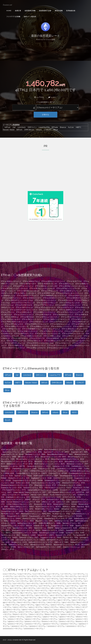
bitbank (38, 130)
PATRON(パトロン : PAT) (10, 514)
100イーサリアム (68, 593)
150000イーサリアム (51, 624)
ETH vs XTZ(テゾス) (37, 338)
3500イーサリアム (42, 612)
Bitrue (55, 130)
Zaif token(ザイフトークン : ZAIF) (48, 547)
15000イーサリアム (67, 617)
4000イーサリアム (57, 612)
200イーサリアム (74, 598)
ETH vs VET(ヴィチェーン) (15, 343)
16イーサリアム (9, 581)
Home (9, 11)
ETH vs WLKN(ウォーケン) (36, 345)
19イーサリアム (49, 581)
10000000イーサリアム (76, 626)
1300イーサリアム (20, 607)
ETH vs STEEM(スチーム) (74, 331)
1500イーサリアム (51, 607)
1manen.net (7, 5)
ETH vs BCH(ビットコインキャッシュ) (73, 286)
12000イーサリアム (34, 617)
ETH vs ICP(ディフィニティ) (79, 296)
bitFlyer (7, 127)
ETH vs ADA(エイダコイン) (11, 281)
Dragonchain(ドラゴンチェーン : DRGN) (28, 480)
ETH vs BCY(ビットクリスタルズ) (42, 288)
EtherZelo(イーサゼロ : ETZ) (45, 485)
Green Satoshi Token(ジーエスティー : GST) (30, 492)
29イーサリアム (17, 586)
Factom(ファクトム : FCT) (33, 488)
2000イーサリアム (45, 610)
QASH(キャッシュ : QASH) (11, 518)
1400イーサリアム (36, 607)
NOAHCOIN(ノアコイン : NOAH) (47, 509)
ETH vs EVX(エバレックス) (70, 303)
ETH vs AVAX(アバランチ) (48, 284)
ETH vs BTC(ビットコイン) (23, 286)
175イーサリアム (30, 598)
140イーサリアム (56, 595)
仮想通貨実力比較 (45, 11)
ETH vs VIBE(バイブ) (16, 345)
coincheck (21, 127)
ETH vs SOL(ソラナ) (9, 331)
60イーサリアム (41, 591)
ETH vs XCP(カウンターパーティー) (70, 293)
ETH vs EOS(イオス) (66, 300)
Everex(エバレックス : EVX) (11, 488)
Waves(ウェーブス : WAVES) (41, 545)
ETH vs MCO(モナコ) (43, 315)
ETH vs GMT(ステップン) (24, 334)
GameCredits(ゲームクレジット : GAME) (43, 490)
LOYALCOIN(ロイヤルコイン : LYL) (19, 504)
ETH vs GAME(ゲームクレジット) (68, 305)
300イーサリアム (20, 600)
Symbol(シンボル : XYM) (75, 533)
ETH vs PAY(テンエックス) (72, 336)
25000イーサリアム (33, 619)
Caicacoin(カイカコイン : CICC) (39, 466)
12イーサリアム (39, 579)
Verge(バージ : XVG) (19, 542)
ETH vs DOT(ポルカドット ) (60, 322)
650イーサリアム (39, 602)
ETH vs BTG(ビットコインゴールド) (14, 288)
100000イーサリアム (33, 624)
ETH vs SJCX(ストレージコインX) (48, 334)
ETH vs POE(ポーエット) (39, 322)
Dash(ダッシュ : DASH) (23, 476)
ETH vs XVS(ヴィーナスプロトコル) (40, 343)
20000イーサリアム (16, 619)
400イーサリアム (49, 600)
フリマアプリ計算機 (13, 17)
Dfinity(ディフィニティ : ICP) (19, 478)
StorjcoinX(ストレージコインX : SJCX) (26, 530)
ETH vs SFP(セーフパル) (11, 329)
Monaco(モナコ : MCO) (43, 504)
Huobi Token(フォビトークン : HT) (63, 495)
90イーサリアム (40, 593)
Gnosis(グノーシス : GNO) (70, 490)
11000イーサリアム (17, 617)
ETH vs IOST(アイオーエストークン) (24, 310)
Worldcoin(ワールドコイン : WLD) (67, 545)
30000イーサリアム (50, 619)
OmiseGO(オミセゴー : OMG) (12, 511)
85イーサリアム (26, 593)
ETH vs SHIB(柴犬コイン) (32, 329)
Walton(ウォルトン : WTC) (18, 545)
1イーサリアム (66, 574)
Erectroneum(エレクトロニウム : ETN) (46, 483)
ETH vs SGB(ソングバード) (28, 331)
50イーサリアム (28, 591)
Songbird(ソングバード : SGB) (62, 526)
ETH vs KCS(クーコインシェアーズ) (70, 312)
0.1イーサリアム (39, 574)
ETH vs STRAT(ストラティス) (73, 334)
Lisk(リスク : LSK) (63, 502)
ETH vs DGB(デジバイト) (12, 298)
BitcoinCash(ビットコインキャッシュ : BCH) (33, 459)
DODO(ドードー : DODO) (63, 478)
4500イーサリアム (73, 612)
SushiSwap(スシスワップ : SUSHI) (25, 533)
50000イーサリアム (32, 621)
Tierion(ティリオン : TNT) (29, 537)
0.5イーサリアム (53, 574)
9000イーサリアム (68, 614)
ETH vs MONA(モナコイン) (63, 315)
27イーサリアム (74, 583)
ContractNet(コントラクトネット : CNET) (31, 473)
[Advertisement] (45, 60)
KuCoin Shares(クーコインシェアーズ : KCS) (23, 502)
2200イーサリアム (76, 610)
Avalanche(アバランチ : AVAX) (12, 454)
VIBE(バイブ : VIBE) (61, 542)
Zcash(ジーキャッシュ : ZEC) (74, 547)
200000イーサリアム (69, 624)
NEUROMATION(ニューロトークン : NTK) (18, 509)
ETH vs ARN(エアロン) (31, 281)
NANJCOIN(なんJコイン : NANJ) (22, 507)
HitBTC (78, 127)
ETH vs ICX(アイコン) (65, 307)
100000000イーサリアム (12, 629)
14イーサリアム (66, 579)
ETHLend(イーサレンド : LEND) (69, 485)
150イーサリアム (71, 595)
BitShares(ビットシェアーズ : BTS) (20, 464)
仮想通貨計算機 (30, 11)
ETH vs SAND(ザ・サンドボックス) (60, 338)
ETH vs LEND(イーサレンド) (47, 303)
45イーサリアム (14, 591)
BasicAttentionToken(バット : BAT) (60, 454)
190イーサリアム (59, 598)
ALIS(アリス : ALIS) (82, 450)
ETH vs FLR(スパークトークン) (51, 331)
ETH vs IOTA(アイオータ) (48, 310)
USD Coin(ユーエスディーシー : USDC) (30, 540)
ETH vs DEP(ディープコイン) (28, 296)
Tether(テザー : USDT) (46, 535)
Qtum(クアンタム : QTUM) (32, 518)
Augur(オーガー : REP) (79, 452)
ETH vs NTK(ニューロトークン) (48, 317)
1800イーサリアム (13, 610)
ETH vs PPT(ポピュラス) (14, 324)
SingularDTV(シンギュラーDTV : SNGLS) (16, 526)
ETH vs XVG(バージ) (63, 343)
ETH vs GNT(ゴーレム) (24, 307)
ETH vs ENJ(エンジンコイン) (45, 300)
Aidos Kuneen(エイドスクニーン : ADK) (59, 450)
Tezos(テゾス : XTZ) (63, 535)
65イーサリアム (55, 591)
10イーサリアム (12, 579)
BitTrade (54, 127)
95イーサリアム (54, 593)
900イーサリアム (28, 605)
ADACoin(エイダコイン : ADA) (12, 450)
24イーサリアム (33, 583)
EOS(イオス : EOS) (23, 483)
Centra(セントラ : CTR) (61, 466)
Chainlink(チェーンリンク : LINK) (24, 469)
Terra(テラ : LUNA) (29, 535)
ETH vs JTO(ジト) (8, 312)
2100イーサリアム (61, 610)
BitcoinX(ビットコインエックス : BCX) (49, 461)
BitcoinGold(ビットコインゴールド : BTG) (17, 461)
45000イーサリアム (16, 621)
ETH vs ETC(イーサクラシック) (23, 303)
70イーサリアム (69, 591)
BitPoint (19, 130)
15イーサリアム (80, 579)
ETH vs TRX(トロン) (35, 341)
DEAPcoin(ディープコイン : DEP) (46, 476)
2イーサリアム (79, 574)
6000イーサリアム (20, 614)
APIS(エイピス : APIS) (34, 452)
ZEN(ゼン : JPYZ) (8, 549)
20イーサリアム (63, 581)
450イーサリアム (64, 600)
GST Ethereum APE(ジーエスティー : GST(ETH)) (66, 492)
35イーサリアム (16, 588)
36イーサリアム (29, 588)
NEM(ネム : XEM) (69, 507)
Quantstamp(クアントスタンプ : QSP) (58, 518)
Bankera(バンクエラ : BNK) (35, 454)
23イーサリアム (19, 583)
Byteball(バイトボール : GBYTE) (13, 466)
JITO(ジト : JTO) (39, 499)
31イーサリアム (45, 586)
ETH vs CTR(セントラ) (50, 291)
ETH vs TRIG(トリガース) (16, 341)
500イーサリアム (79, 600)
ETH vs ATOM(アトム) (46, 293)
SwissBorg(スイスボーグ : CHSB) (52, 533)
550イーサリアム (9, 602)
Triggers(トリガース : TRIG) (51, 537)
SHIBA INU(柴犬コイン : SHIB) (50, 523)
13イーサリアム (53, 579)
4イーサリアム (20, 576)
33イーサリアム (72, 586)
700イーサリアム (54, 602)
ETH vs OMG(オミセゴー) (11, 319)
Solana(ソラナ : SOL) (41, 526)
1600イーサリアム (67, 607)
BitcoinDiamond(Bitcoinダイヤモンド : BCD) (68, 459)
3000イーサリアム (26, 612)
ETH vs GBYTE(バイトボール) (28, 291)
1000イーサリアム (58, 605)
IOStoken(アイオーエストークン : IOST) (46, 497)
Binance (62, 127)
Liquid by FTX (44, 127)
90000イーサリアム (16, 624)
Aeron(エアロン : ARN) (34, 450)
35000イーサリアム (66, 619)
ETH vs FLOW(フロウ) (24, 305)
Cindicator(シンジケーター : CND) (69, 469)
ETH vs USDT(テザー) (20, 338)
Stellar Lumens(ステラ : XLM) (66, 528)
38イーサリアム (57, 588)
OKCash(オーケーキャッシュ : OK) (74, 509)
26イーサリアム (60, 583)
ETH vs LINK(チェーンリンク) (71, 291)
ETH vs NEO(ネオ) (27, 317)
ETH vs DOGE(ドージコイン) (54, 298)
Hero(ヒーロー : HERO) (39, 495)
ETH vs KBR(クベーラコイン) (44, 312)
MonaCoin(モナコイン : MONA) (65, 504)
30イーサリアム (31, 586)
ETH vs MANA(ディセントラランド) (54, 296)
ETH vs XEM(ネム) (12, 317)
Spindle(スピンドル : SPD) (22, 528)
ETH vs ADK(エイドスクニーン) (53, 281)
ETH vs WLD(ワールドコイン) (14, 348)
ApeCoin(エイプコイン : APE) (13, 452)
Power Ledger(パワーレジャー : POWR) (67, 516)
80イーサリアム (12, 593)
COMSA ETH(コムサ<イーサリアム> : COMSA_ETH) (49, 471)
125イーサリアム (27, 595)
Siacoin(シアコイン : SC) (72, 523)
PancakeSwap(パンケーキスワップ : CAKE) (65, 511)
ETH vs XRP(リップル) (81, 326)
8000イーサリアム (52, 614)
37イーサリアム (43, 588)
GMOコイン (32, 127)
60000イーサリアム (49, 621)
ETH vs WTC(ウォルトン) (57, 345)
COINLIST (47, 130)
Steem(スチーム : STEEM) (44, 528)
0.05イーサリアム (25, 574)
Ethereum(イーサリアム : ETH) (73, 483)
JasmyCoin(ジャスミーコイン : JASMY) (16, 499)
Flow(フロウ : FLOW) (81, 488)
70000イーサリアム (67, 621)
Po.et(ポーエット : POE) (61, 514)
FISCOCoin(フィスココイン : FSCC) (58, 488)
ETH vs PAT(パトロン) (80, 319)
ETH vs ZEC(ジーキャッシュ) (58, 348)
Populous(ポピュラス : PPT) (40, 516)
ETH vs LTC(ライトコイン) (24, 315)
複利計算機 (59, 11)
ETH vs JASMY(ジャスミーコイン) (72, 310)
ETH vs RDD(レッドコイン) (61, 326)
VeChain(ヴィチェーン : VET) (58, 540)
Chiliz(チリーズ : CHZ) (47, 469)
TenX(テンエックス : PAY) (10, 535)
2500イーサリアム (10, 612)
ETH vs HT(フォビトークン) (45, 307)
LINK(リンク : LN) (48, 502)
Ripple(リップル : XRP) (44, 521)
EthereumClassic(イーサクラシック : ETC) (17, 485)
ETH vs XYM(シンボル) (52, 336)
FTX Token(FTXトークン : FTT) (14, 490)
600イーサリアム (24, 602)
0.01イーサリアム (9, 574)
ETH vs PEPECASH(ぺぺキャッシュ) (14, 322)
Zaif (13, 127)
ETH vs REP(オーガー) (28, 284)
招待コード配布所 (30, 17)
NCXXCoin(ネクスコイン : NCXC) (48, 507)
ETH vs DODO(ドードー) (32, 298)
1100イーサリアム (73, 605)
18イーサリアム (36, 581)
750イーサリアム (68, 602)
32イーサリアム (58, 586)
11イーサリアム (26, 579)
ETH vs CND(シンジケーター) (25, 293)
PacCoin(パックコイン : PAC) (36, 511)
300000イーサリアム (19, 626)
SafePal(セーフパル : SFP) (64, 521)
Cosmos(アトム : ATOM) (58, 473)
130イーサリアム (42, 595)
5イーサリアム (33, 576)
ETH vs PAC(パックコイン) (32, 319)
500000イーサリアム (38, 626)
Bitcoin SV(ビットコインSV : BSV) (53, 457)
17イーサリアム (22, 581)
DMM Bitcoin (29, 130)
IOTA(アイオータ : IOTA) (72, 497)
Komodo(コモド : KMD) (55, 499)
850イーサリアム (13, 605)
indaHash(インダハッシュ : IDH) (18, 497)
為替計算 (18, 11)
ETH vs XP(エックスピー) (36, 348)
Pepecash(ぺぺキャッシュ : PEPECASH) (36, 514)
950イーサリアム (43, 605)
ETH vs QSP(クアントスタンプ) (17, 326)
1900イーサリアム (29, 610)
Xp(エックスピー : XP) (26, 547)
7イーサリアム (58, 576)
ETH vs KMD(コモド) (24, 312)
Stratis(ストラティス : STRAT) (53, 530)
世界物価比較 (71, 11)
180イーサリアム (45, 598)
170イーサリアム (16, 598)
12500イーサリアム (50, 617)
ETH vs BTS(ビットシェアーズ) (68, 288)
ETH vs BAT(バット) (66, 284)
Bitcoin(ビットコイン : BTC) (28, 457)
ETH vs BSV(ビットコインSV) (46, 286)
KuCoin (70, 127)
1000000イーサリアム (56, 626)
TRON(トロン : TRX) (70, 537)
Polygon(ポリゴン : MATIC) (17, 516)
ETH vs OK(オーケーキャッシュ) (73, 317)
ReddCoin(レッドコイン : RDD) (22, 521)
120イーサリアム (13, 595)
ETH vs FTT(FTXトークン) (44, 305)
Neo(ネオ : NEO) (83, 507)
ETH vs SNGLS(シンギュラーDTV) (75, 329)
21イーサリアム (77, 581)
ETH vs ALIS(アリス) (74, 281)
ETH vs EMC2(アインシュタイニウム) (19, 300)
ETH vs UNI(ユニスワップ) (54, 341)
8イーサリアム (71, 576)
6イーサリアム (46, 576)
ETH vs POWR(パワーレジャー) (37, 324)
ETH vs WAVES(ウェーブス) (79, 345)
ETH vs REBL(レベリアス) (40, 326)
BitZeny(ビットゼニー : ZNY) (77, 464)
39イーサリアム (71, 588)
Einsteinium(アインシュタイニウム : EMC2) (61, 480)
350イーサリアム (34, 600)
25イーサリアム (46, 583)
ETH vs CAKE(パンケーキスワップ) (57, 319)
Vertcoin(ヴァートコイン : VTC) (40, 542)
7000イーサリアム (36, 614)
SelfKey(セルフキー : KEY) (27, 523)
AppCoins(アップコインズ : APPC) (56, 452)
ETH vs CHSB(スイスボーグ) (31, 336)
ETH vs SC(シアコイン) (51, 329)
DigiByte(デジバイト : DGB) (41, 478)
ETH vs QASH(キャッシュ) (60, 324)
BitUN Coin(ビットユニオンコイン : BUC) (50, 464)
